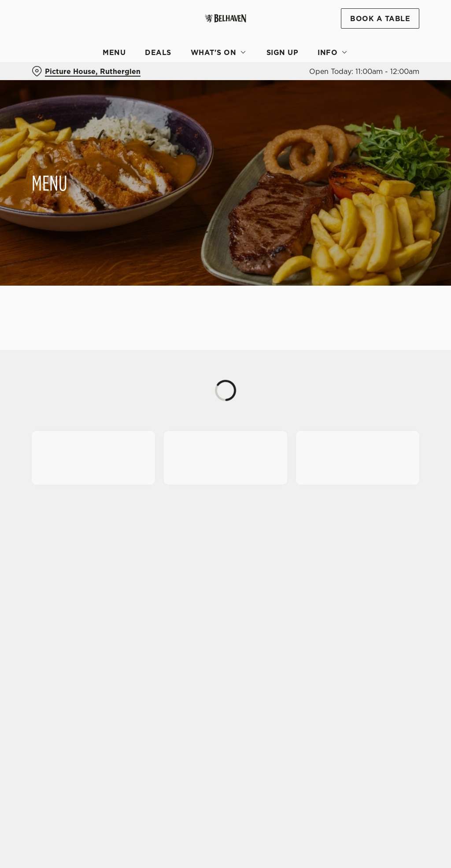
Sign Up (283, 52)
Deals (158, 52)
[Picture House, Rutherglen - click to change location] (86, 71)
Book (380, 18)
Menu (114, 52)
